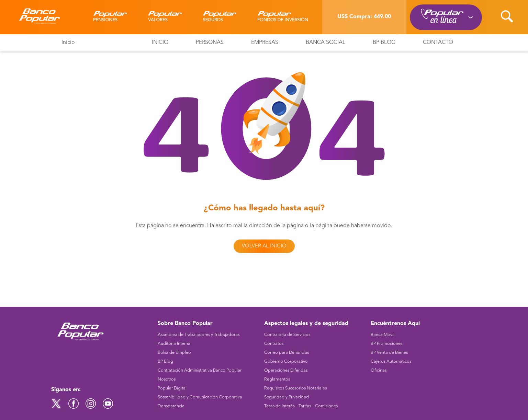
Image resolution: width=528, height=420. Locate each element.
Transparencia (171, 406)
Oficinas (379, 370)
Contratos (274, 344)
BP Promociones (386, 344)
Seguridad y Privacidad (287, 397)
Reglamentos (277, 379)
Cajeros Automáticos (391, 361)
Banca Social (325, 43)
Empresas (265, 43)
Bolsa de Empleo (174, 353)
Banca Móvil (383, 335)
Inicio (68, 43)
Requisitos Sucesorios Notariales (295, 388)
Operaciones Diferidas (286, 370)
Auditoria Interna (174, 344)
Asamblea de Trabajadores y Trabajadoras (199, 335)
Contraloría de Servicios (287, 335)
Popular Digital (172, 388)
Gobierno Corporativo (286, 361)
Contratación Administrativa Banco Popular (200, 370)
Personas (210, 43)
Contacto (438, 43)
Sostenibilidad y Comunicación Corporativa (200, 397)
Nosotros (167, 379)
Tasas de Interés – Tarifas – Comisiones (301, 406)
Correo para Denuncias (287, 353)
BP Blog (384, 43)
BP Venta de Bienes (389, 353)
